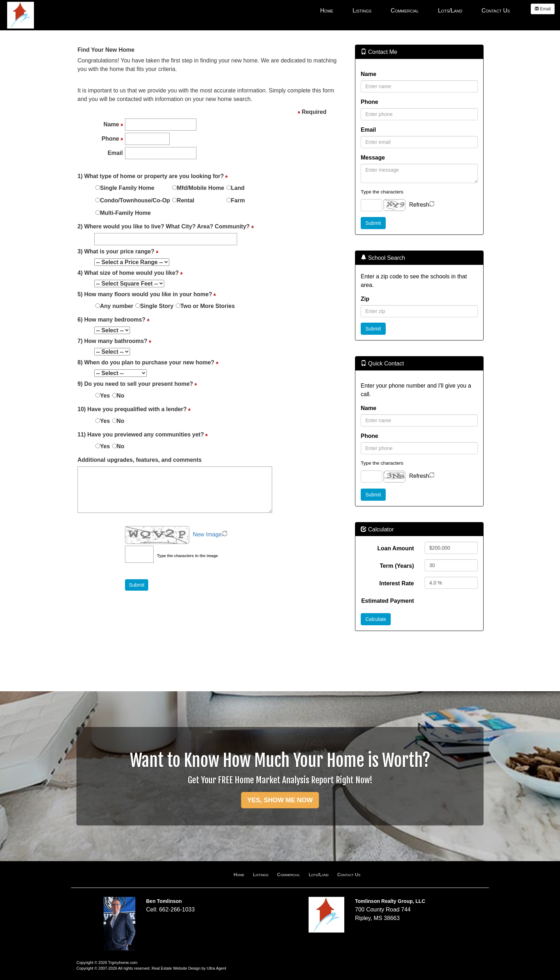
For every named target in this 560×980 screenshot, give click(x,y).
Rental (186, 200)
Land (238, 188)
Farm (238, 200)
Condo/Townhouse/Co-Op (135, 200)
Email (543, 9)
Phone (369, 102)
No (121, 396)
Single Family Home (127, 188)
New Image (207, 534)
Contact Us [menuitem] (496, 11)
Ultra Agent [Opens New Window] (216, 968)
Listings (261, 875)
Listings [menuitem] (362, 11)
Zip (365, 299)
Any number (117, 306)
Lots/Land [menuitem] (450, 11)
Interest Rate (397, 583)
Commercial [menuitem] (405, 11)
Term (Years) (397, 566)
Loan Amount (396, 548)
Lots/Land (319, 875)
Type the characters (382, 192)
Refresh (419, 205)
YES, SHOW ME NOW (280, 800)
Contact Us (349, 875)
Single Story (157, 306)
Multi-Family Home (125, 213)
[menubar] (415, 10)
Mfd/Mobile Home (200, 188)
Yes (105, 396)
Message (373, 158)
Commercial (289, 875)
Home (239, 875)
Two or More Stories (208, 306)
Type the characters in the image (187, 556)
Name (369, 74)
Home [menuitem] (327, 11)
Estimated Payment (387, 601)
